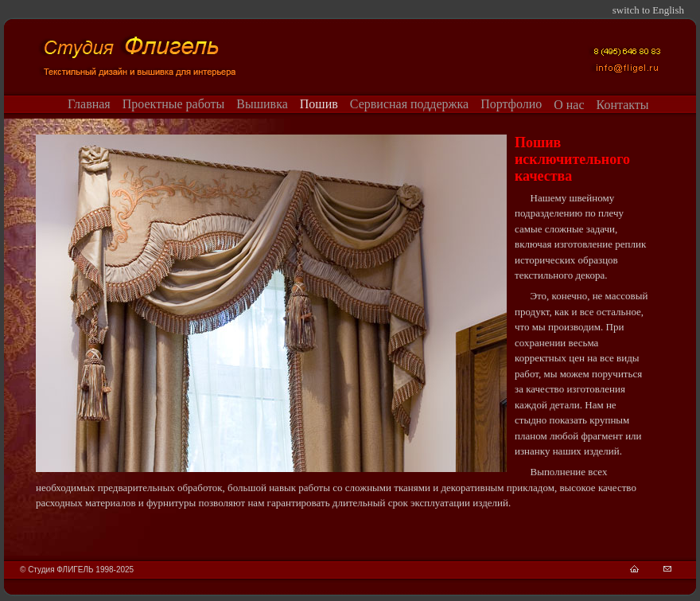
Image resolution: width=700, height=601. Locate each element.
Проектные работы (174, 104)
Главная (89, 104)
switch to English (648, 10)
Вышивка (262, 104)
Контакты (623, 105)
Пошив (319, 104)
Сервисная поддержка (409, 104)
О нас (569, 105)
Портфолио (511, 104)
